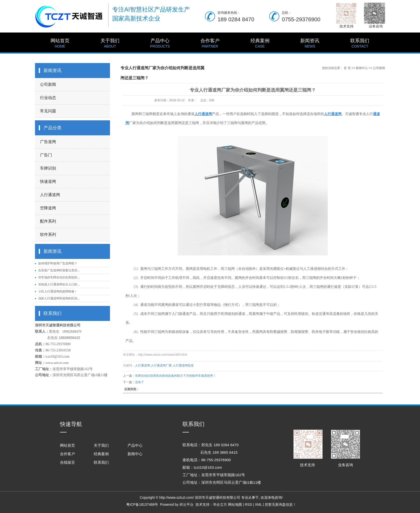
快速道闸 (48, 181)
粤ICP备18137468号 (142, 504)
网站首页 (60, 44)
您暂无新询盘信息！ (280, 504)
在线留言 (67, 462)
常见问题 (48, 111)
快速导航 (71, 424)
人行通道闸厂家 (161, 365)
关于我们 (110, 44)
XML (258, 504)
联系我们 (360, 44)
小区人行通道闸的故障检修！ (58, 291)
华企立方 (220, 504)
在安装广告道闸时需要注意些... (59, 270)
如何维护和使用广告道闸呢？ (58, 263)
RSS (248, 504)
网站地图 (235, 504)
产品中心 (160, 44)
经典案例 (260, 44)
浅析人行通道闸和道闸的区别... (59, 298)
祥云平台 (186, 504)
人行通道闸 (50, 195)
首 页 (347, 68)
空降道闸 (48, 208)
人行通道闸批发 (183, 365)
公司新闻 (48, 84)
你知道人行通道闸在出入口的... (59, 284)
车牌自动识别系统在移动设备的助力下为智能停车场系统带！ (175, 376)
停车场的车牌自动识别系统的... (59, 277)
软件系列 (48, 234)
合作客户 (210, 44)
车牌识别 (48, 168)
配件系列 (48, 221)
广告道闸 (48, 142)
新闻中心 (362, 68)
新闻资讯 (310, 44)
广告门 (46, 155)
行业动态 (48, 98)
